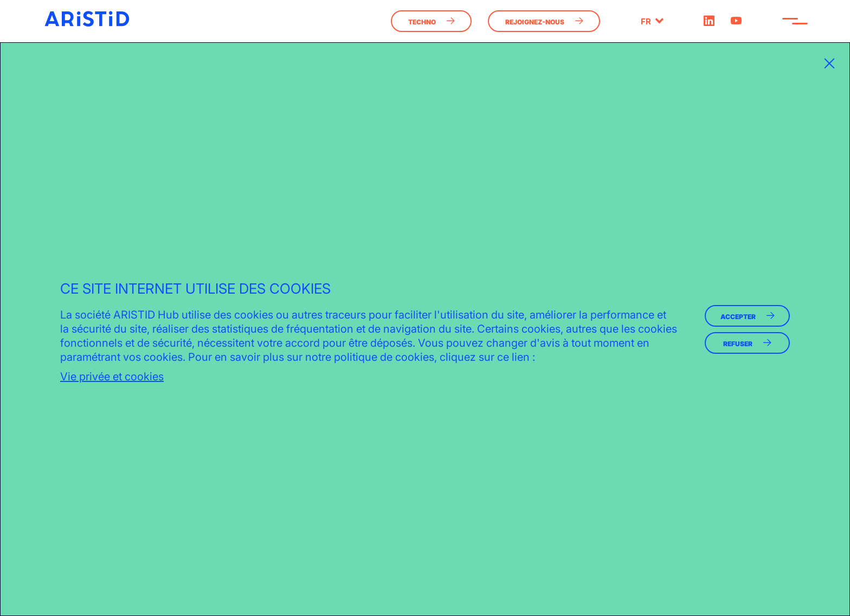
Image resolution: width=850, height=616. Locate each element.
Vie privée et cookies (112, 377)
